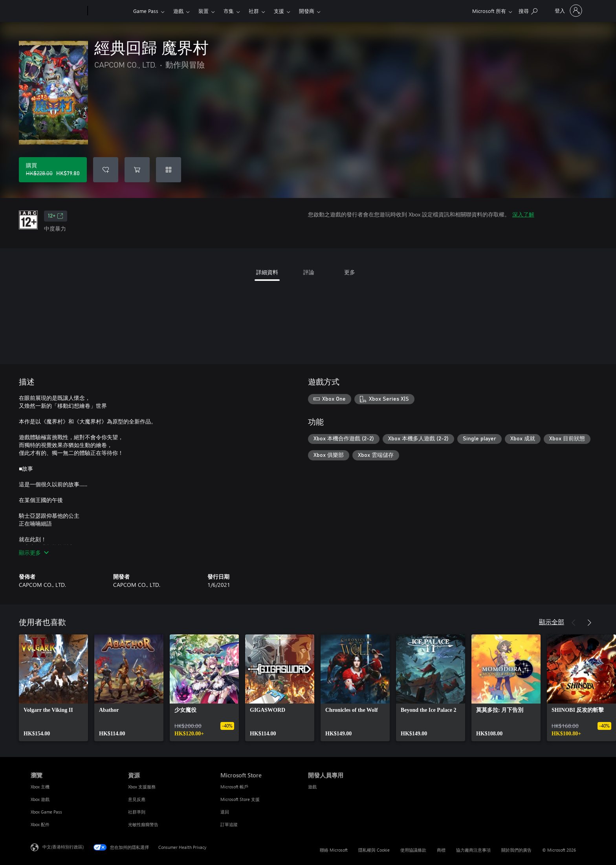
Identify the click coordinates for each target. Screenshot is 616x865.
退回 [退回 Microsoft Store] (225, 812)
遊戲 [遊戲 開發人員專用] (312, 787)
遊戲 (178, 11)
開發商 (307, 11)
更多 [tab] (350, 272)
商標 (441, 850)
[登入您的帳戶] (568, 11)
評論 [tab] (309, 272)
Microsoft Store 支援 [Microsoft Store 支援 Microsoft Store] (240, 799)
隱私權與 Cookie (374, 850)
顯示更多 (34, 553)
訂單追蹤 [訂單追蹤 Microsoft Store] (229, 824)
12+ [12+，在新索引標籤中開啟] (56, 216)
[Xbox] (109, 11)
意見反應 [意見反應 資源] (137, 799)
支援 (279, 11)
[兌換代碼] (169, 170)
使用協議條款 (413, 850)
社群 (254, 11)
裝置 (203, 11)
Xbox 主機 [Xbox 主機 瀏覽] (40, 787)
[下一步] (589, 623)
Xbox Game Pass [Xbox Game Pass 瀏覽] (46, 812)
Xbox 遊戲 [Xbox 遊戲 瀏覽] (40, 799)
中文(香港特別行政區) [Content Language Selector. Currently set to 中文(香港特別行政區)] (63, 847)
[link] (53, 688)
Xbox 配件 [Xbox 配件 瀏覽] (40, 824)
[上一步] (574, 623)
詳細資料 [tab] (267, 272)
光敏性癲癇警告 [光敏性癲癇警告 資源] (143, 824)
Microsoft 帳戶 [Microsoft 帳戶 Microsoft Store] (234, 787)
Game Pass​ (146, 11)
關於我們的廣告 (516, 850)
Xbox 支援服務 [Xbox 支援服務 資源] (142, 787)
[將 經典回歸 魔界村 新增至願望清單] (106, 170)
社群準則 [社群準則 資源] (137, 812)
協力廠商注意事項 (473, 850)
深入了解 (523, 214)
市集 (229, 11)
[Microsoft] (58, 11)
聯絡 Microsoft (334, 850)
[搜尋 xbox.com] (528, 10)
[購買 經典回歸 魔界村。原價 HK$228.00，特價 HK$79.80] (53, 170)
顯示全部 (552, 622)
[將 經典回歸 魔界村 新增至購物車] (137, 170)
